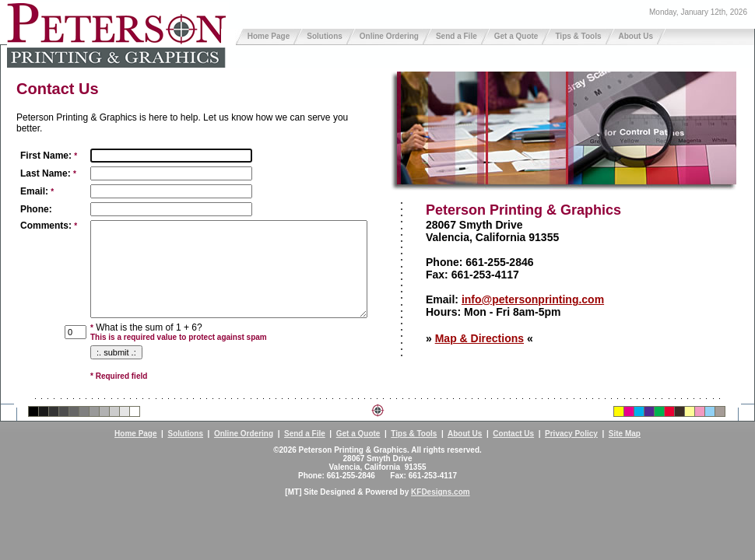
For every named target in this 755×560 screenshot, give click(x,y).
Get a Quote (516, 36)
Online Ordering (389, 36)
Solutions (325, 36)
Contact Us (513, 434)
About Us (636, 36)
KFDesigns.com (441, 492)
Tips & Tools (578, 36)
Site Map (625, 434)
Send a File (457, 36)
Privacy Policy (571, 434)
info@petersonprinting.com (533, 299)
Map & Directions (479, 338)
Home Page (269, 36)
